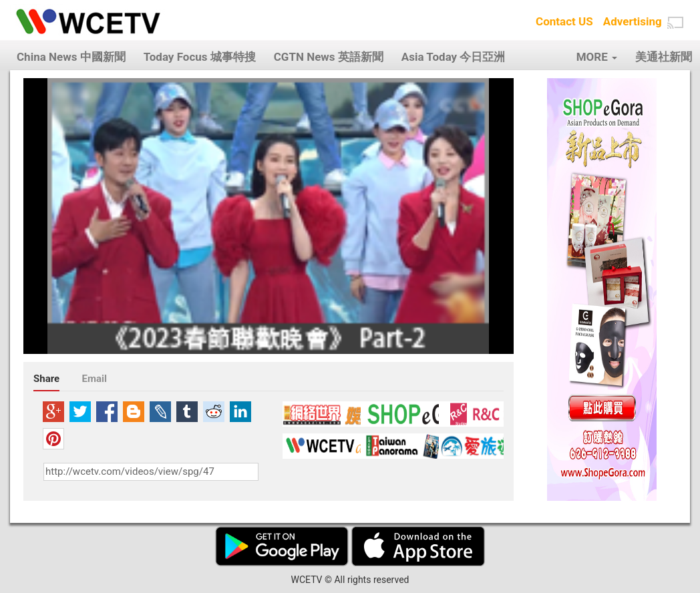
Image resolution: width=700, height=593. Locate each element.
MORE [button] (597, 57)
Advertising (633, 21)
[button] (675, 23)
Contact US (564, 21)
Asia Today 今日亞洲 (454, 57)
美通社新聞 (664, 57)
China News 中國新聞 (71, 57)
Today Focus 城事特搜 (200, 57)
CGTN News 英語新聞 (329, 57)
